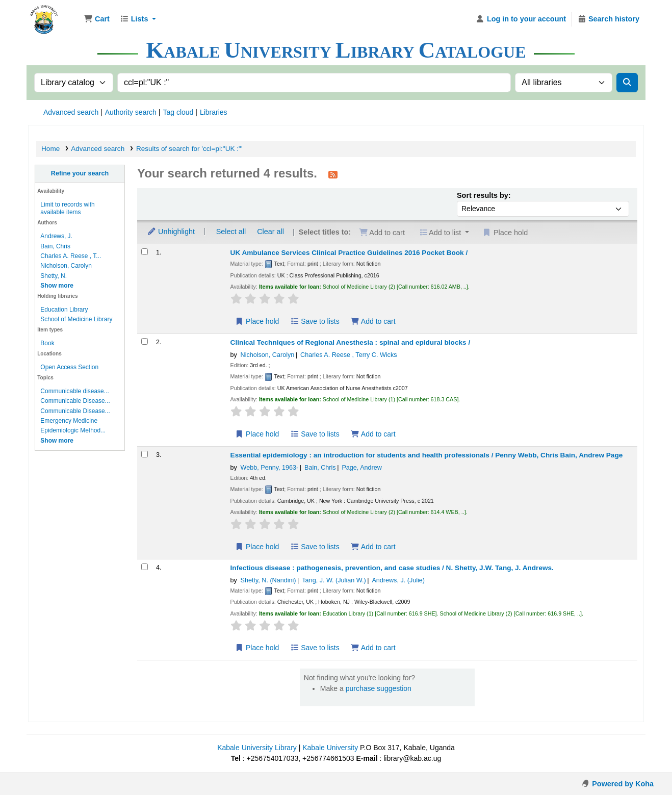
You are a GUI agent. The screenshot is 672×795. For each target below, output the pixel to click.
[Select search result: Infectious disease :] (145, 567)
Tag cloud (178, 112)
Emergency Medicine (69, 421)
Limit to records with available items (67, 208)
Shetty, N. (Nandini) (268, 580)
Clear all (270, 232)
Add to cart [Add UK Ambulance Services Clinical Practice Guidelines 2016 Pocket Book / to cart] (373, 321)
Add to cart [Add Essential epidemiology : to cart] (373, 547)
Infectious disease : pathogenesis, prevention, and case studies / (392, 568)
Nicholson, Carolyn (66, 266)
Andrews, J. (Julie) (398, 580)
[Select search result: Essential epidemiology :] (145, 454)
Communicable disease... (74, 391)
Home (50, 149)
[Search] (627, 83)
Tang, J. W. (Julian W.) (334, 580)
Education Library (64, 310)
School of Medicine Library (76, 319)
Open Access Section (69, 367)
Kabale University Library (257, 748)
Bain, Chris (55, 246)
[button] (97, 19)
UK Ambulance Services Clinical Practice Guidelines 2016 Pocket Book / (349, 253)
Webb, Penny (270, 468)
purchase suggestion (379, 688)
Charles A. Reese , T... (71, 256)
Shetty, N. (54, 276)
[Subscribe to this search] (333, 174)
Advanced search (71, 112)
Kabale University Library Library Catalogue (54, 14)
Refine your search (80, 173)
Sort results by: (484, 195)
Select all (231, 232)
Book (47, 343)
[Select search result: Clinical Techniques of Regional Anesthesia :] (145, 341)
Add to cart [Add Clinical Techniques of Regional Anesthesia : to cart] (373, 434)
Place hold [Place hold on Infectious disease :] (257, 648)
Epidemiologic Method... (73, 430)
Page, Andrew (361, 468)
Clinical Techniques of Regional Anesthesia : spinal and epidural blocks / (351, 342)
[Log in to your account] (521, 19)
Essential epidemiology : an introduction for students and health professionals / (427, 455)
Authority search (131, 112)
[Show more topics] (57, 441)
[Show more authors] (57, 286)
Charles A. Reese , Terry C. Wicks (348, 355)
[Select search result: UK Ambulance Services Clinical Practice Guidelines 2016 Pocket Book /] (145, 252)
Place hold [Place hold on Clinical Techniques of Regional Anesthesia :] (257, 434)
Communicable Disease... (75, 401)
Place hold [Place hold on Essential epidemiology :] (257, 547)
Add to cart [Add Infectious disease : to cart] (373, 648)
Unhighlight (171, 232)
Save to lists (315, 321)
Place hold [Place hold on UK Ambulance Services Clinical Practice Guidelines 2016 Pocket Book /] (257, 321)
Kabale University (330, 748)
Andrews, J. (56, 236)
